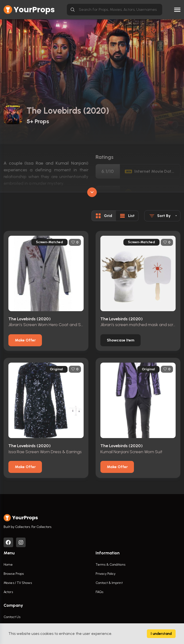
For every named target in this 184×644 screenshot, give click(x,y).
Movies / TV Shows (18, 583)
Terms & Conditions (110, 565)
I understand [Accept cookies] (161, 634)
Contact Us (12, 617)
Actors (8, 592)
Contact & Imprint (109, 583)
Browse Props (14, 574)
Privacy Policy (106, 574)
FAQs (99, 592)
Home (8, 565)
